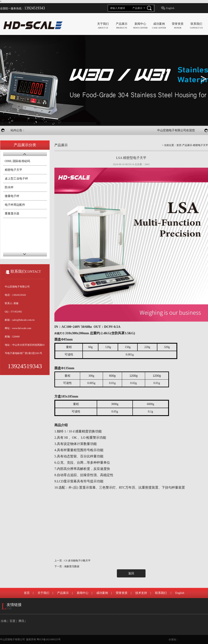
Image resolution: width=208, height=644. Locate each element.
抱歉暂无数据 (72, 566)
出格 (4, 621)
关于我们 (43, 593)
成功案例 (102, 593)
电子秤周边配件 (15, 205)
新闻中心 (83, 593)
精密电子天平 (13, 170)
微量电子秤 (12, 196)
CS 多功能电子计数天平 (77, 561)
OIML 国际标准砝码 (18, 161)
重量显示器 (12, 214)
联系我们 (161, 593)
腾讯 (21, 621)
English (170, 8)
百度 (12, 621)
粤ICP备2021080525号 (49, 639)
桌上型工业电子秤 (16, 179)
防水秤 (9, 187)
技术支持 (141, 593)
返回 (131, 573)
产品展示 (63, 593)
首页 (179, 145)
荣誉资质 (122, 593)
